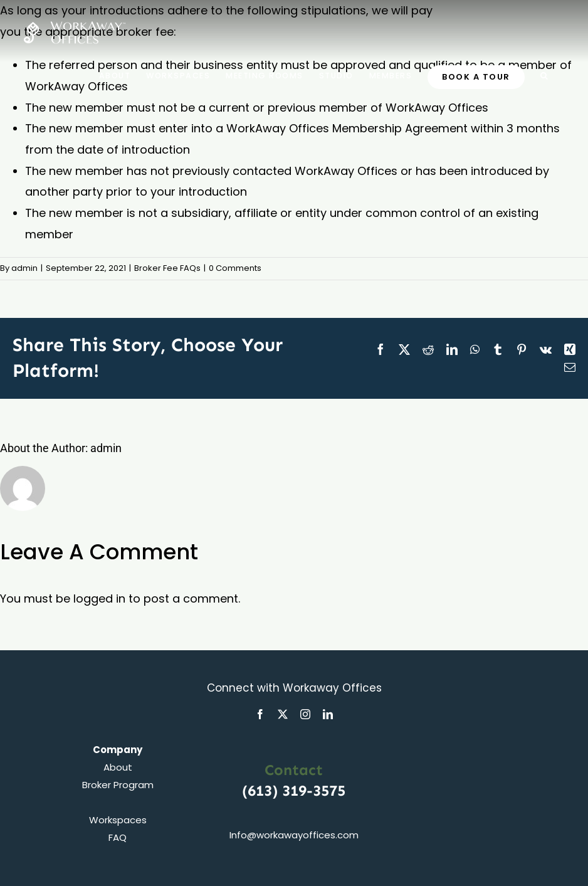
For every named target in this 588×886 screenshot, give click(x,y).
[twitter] (283, 714)
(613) (262, 790)
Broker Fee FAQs (167, 268)
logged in (99, 599)
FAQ (118, 837)
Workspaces (118, 820)
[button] (545, 75)
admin (24, 268)
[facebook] (260, 714)
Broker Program (118, 785)
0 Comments (235, 268)
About (118, 767)
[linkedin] (328, 714)
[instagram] (305, 714)
